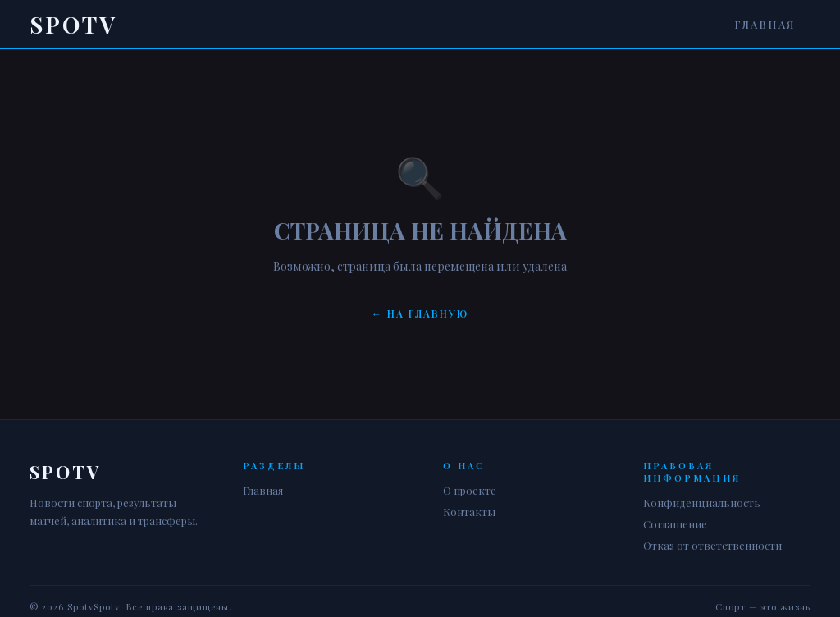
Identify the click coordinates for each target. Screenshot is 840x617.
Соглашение (675, 524)
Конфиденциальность (702, 503)
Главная (765, 24)
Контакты (469, 512)
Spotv (73, 24)
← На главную (420, 313)
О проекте (470, 490)
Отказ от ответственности (712, 545)
